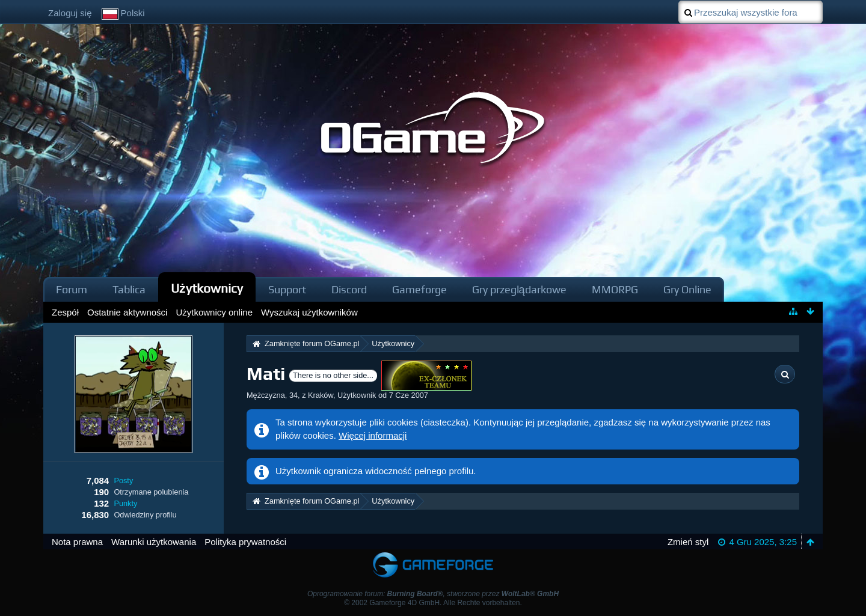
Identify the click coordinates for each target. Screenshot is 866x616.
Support (287, 289)
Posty (123, 480)
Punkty (125, 503)
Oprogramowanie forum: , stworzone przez (433, 594)
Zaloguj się (70, 13)
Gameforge (419, 289)
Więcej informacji (373, 435)
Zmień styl (688, 542)
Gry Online (687, 289)
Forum (72, 289)
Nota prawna (77, 542)
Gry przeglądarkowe (519, 289)
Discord (349, 289)
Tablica (129, 289)
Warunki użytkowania (154, 542)
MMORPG (615, 289)
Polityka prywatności (245, 542)
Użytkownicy (207, 288)
